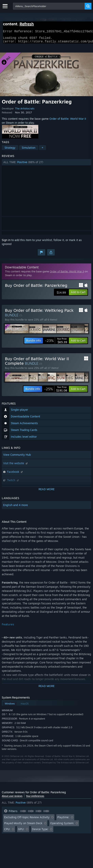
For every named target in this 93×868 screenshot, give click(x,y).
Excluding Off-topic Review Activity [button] (27, 820)
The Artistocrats (25, 111)
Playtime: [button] (63, 820)
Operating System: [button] (62, 825)
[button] (46, 165)
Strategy (10, 150)
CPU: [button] (7, 831)
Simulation (29, 150)
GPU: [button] (21, 831)
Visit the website (16, 466)
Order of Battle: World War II (68, 121)
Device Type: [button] (40, 831)
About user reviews (12, 798)
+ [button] (42, 150)
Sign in (6, 242)
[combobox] (49, 6)
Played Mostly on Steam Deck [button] (23, 825)
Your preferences (35, 798)
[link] (56, 343)
